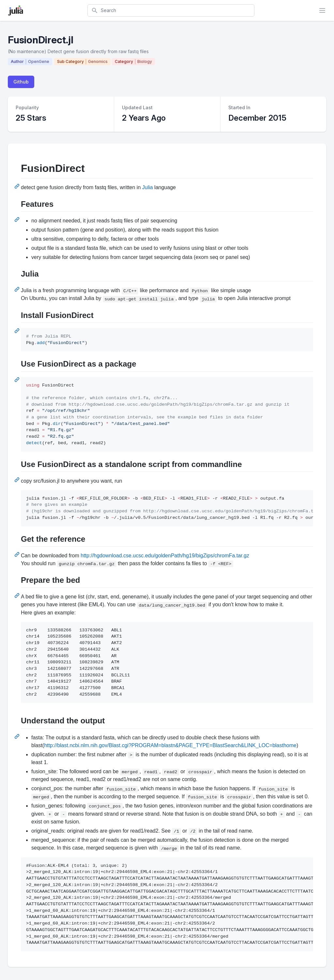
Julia (148, 187)
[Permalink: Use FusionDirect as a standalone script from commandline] (18, 480)
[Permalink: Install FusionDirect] (18, 331)
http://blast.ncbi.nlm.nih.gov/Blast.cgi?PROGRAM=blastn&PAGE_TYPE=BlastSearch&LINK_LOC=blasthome (170, 745)
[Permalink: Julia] (18, 289)
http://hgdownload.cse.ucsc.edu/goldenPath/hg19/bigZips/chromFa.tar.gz (165, 556)
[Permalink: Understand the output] (18, 736)
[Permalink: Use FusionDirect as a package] (18, 380)
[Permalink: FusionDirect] (18, 186)
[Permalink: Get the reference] (18, 554)
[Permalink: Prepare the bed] (18, 596)
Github (21, 82)
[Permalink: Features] (18, 219)
